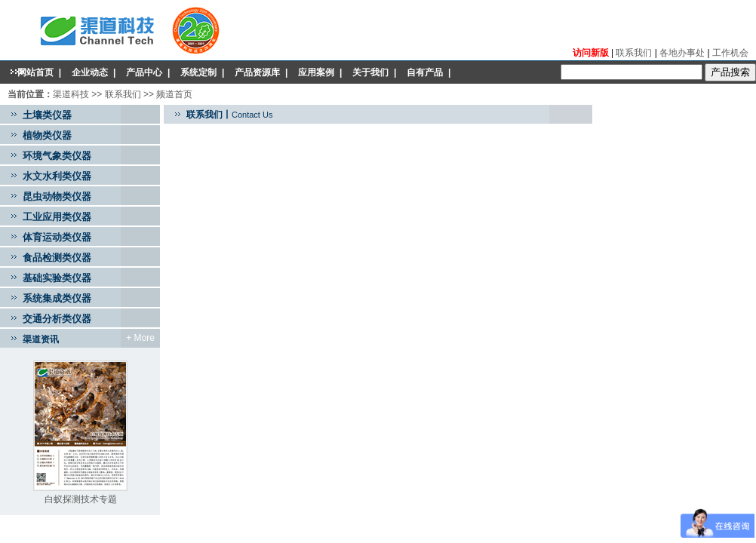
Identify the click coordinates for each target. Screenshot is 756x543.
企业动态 (90, 72)
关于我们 (370, 72)
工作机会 (730, 53)
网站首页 (35, 72)
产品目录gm (209, 95)
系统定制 (198, 72)
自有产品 (425, 72)
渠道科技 (71, 94)
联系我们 (634, 53)
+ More (140, 338)
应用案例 (316, 72)
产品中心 (144, 72)
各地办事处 (683, 53)
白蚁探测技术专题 (81, 499)
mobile (267, 95)
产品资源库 (257, 72)
